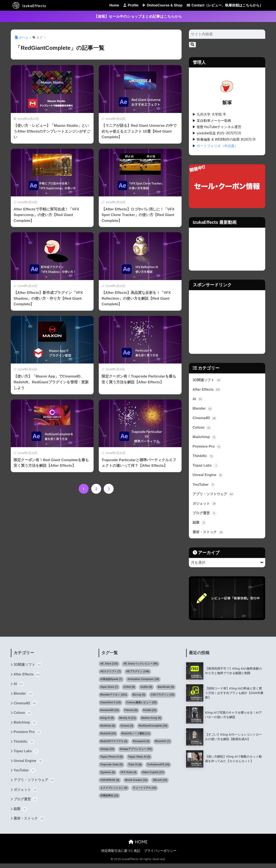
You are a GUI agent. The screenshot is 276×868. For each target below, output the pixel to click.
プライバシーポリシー (160, 855)
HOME (138, 846)
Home (114, 5)
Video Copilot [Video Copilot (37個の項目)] (153, 774)
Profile (131, 5)
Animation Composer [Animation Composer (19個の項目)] (143, 681)
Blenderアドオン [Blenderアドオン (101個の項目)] (114, 697)
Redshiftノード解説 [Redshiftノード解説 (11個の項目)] (136, 736)
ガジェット (205, 505)
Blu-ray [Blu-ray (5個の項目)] (139, 697)
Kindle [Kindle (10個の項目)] (150, 712)
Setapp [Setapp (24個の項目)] (107, 751)
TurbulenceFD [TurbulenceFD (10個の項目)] (158, 767)
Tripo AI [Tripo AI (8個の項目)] (135, 767)
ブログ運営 (205, 515)
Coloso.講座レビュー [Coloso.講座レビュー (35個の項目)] (141, 705)
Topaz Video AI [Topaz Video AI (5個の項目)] (139, 759)
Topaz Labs (206, 467)
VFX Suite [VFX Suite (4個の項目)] (129, 774)
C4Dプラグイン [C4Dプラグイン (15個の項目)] (162, 697)
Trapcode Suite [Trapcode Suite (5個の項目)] (111, 767)
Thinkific (203, 457)
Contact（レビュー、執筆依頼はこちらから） (225, 5)
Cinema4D (205, 418)
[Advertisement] (227, 322)
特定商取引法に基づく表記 (121, 855)
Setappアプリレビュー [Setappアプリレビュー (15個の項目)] (136, 751)
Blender (203, 409)
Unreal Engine (208, 476)
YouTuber (204, 486)
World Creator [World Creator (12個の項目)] (136, 782)
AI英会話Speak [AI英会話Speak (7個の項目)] (111, 681)
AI (198, 399)
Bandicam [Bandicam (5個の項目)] (166, 689)
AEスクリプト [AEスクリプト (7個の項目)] (111, 674)
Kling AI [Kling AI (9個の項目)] (107, 720)
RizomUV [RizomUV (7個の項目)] (162, 743)
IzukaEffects (34, 5)
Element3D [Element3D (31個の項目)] (110, 712)
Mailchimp (205, 438)
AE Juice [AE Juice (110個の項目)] (109, 666)
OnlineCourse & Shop (163, 5)
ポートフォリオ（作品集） (217, 146)
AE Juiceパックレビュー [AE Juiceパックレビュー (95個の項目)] (140, 666)
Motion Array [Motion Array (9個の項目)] (151, 720)
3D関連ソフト (207, 380)
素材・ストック (209, 534)
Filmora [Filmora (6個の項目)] (131, 712)
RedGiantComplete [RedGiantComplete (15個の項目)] (153, 728)
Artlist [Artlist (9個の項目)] (129, 689)
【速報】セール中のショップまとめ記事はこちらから (138, 16)
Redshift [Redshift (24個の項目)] (108, 736)
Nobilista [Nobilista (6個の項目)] (108, 728)
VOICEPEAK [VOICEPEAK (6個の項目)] (110, 782)
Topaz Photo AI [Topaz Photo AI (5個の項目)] (111, 759)
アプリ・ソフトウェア (214, 495)
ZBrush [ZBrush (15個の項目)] (160, 782)
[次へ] (109, 489)
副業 (200, 524)
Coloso (202, 428)
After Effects (207, 390)
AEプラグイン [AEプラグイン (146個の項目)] (138, 674)
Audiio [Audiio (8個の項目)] (146, 689)
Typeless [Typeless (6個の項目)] (108, 774)
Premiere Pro (207, 447)
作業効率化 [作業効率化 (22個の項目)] (109, 798)
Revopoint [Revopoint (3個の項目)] (141, 743)
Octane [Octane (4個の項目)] (127, 728)
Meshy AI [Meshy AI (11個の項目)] (128, 720)
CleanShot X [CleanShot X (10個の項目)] (111, 705)
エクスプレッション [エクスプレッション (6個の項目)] (114, 790)
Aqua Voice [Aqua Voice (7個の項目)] (109, 689)
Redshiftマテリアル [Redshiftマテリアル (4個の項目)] (114, 743)
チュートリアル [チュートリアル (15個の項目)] (145, 790)
